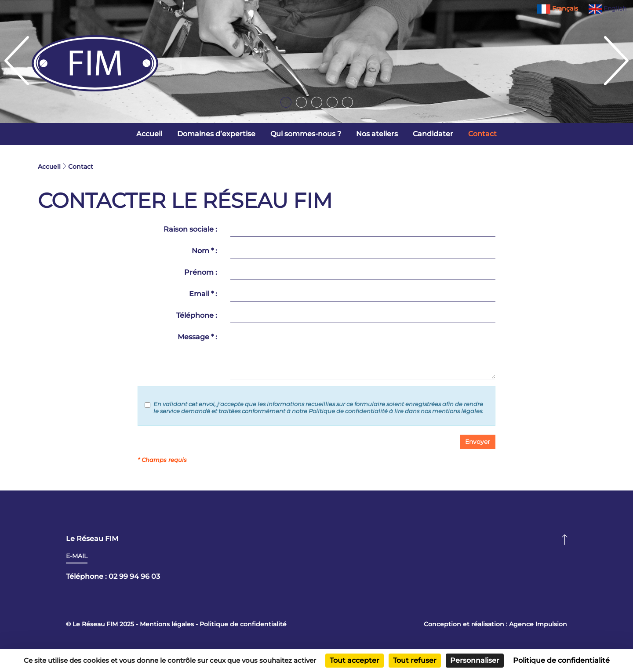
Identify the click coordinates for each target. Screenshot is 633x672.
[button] (478, 442)
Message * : (197, 337)
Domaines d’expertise (216, 134)
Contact (482, 134)
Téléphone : (197, 315)
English (608, 8)
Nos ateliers (377, 134)
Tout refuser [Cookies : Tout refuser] (415, 660)
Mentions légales (167, 624)
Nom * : (204, 251)
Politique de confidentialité (243, 624)
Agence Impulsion (538, 624)
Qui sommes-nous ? (306, 134)
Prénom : (201, 272)
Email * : (203, 294)
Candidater (433, 134)
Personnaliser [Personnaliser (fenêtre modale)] (475, 660)
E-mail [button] (77, 556)
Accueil (149, 134)
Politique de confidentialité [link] (561, 660)
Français (558, 8)
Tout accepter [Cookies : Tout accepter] (355, 660)
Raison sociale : (190, 229)
